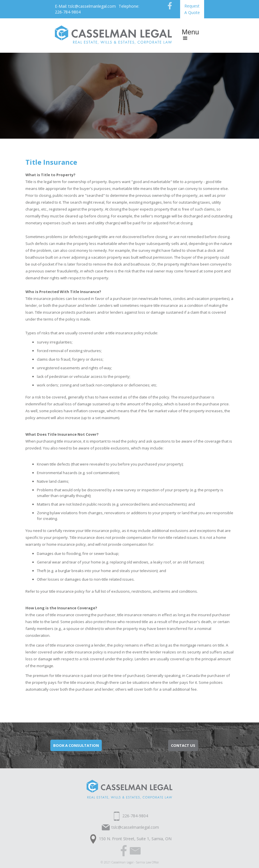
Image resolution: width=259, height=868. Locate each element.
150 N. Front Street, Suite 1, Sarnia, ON (135, 839)
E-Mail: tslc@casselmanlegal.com (85, 6)
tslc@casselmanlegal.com (135, 827)
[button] (190, 36)
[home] (113, 34)
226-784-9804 (135, 816)
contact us (183, 745)
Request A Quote (192, 9)
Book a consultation (76, 745)
